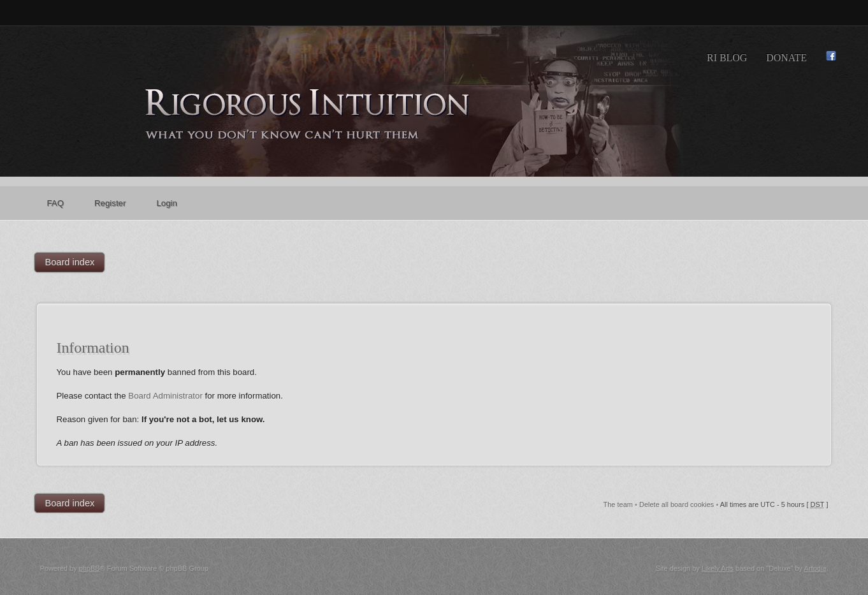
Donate (786, 58)
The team (618, 504)
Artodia (815, 568)
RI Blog (727, 58)
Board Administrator (165, 396)
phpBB (90, 568)
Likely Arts (718, 568)
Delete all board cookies (676, 504)
